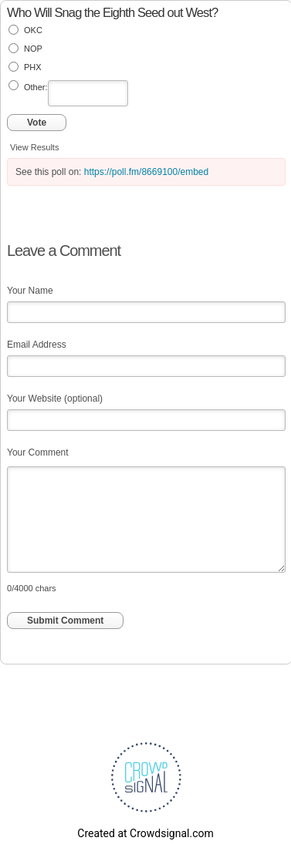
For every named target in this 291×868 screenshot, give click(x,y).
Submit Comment (65, 621)
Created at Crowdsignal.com (145, 833)
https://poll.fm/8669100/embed (146, 172)
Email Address (37, 345)
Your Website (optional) (55, 399)
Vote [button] (37, 123)
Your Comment (38, 453)
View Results (34, 147)
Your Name (30, 291)
